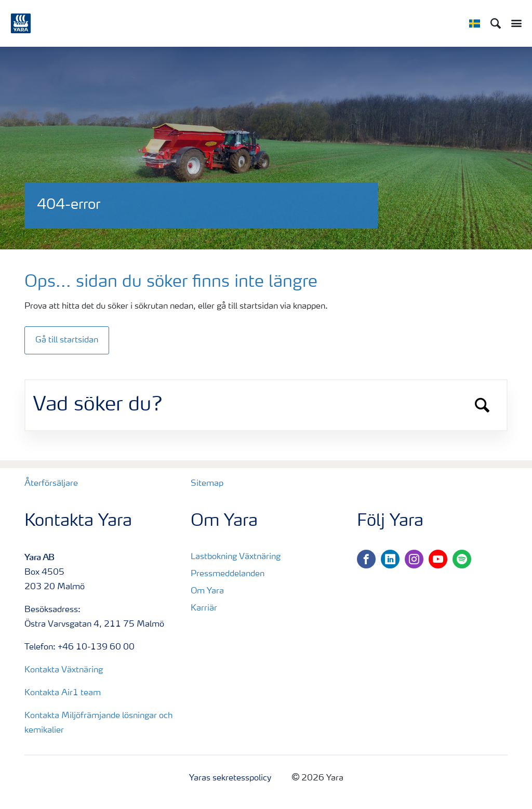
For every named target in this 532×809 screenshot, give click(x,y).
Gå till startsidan (67, 340)
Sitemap (207, 484)
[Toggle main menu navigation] (514, 23)
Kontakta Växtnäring (64, 670)
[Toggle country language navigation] (475, 23)
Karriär (204, 608)
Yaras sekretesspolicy (230, 778)
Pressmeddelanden (228, 574)
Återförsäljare (51, 484)
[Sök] (496, 23)
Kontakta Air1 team (63, 693)
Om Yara (207, 591)
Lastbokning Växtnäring (236, 557)
